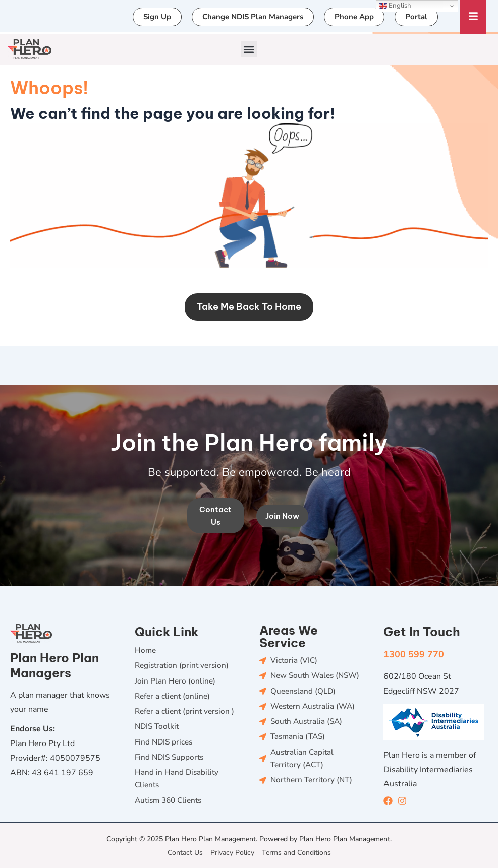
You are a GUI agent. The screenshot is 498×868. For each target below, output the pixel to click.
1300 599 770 (414, 648)
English (395, 6)
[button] (249, 49)
